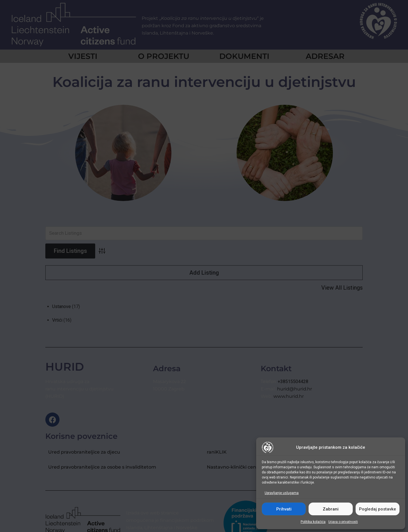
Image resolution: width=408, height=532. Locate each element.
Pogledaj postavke (378, 509)
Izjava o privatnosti (343, 522)
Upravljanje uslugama (282, 493)
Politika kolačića (313, 522)
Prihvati (284, 509)
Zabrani (331, 509)
